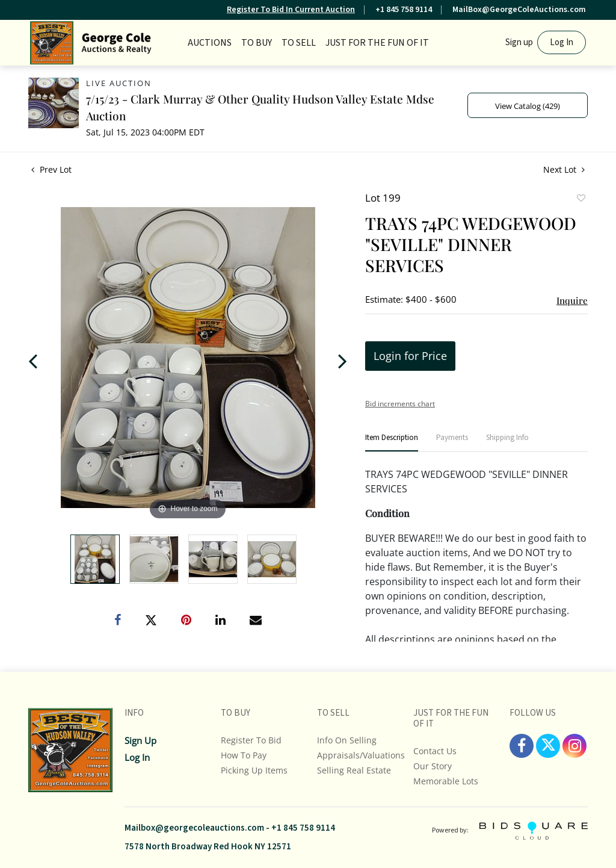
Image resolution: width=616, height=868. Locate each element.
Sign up (519, 42)
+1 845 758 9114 (404, 10)
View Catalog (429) (528, 106)
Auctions (210, 43)
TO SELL (299, 43)
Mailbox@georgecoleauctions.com (194, 828)
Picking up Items (254, 770)
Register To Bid (251, 740)
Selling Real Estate (354, 770)
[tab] (392, 443)
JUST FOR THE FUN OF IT (377, 43)
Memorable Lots (446, 781)
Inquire (572, 300)
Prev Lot (51, 169)
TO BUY (257, 43)
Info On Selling (347, 740)
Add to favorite (581, 199)
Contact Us (435, 751)
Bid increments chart (400, 404)
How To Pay (244, 755)
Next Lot (564, 169)
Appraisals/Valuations (361, 755)
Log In (562, 42)
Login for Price (410, 356)
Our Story (433, 766)
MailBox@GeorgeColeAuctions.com (519, 10)
